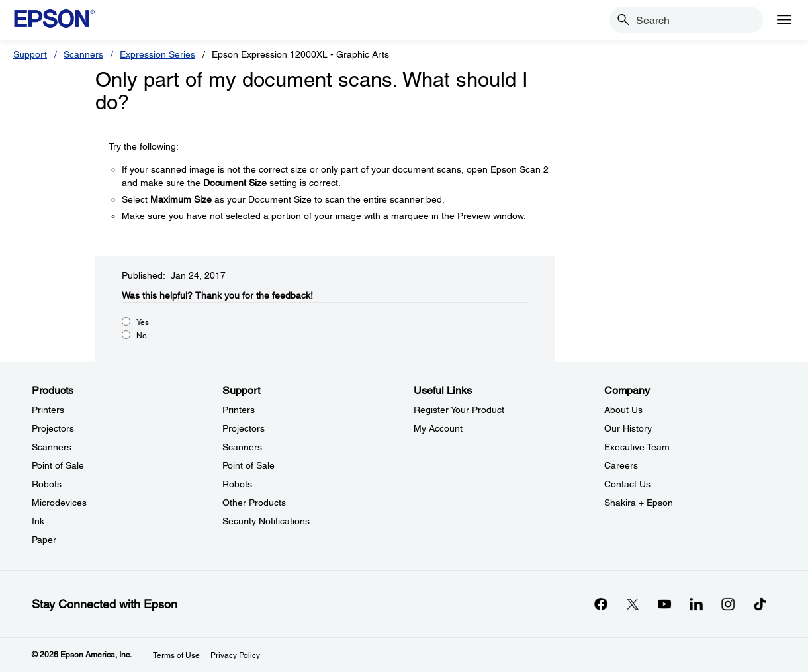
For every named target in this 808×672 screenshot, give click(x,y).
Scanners (83, 54)
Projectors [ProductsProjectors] (53, 428)
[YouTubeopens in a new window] (664, 604)
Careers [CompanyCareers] (621, 465)
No (142, 336)
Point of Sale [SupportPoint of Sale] (248, 465)
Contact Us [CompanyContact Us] (627, 484)
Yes (143, 322)
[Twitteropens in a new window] (633, 604)
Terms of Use (176, 655)
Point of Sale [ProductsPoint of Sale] (58, 465)
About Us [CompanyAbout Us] (623, 410)
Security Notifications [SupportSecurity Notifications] (266, 521)
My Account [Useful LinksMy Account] (438, 428)
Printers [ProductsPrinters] (48, 410)
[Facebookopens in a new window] (601, 604)
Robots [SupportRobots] (237, 484)
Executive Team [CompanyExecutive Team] (637, 447)
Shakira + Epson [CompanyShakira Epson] (639, 503)
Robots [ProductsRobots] (47, 484)
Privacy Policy (235, 655)
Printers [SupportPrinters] (239, 410)
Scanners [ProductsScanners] (52, 447)
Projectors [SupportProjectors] (244, 428)
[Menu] (784, 20)
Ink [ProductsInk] (38, 521)
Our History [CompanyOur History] (628, 428)
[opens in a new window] (760, 604)
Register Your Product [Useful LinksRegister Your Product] (459, 410)
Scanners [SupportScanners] (242, 447)
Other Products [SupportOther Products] (254, 503)
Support (30, 54)
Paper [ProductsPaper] (44, 540)
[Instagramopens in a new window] (728, 604)
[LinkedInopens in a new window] (696, 604)
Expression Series (157, 54)
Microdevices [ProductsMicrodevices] (59, 503)
